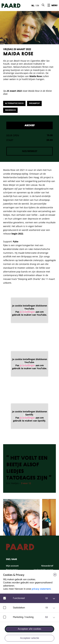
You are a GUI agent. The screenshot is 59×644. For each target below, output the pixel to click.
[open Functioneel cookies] (54, 599)
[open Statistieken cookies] (54, 608)
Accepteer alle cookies (29, 629)
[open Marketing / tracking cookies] (54, 618)
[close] (55, 575)
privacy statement (41, 589)
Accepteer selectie (30, 638)
